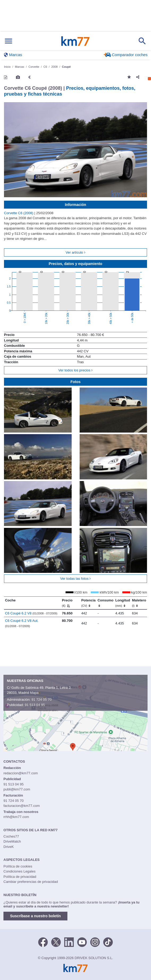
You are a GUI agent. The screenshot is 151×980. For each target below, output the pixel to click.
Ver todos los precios (75, 370)
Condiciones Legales (20, 871)
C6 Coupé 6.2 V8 (31, 613)
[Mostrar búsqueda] (142, 41)
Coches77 (11, 836)
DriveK (9, 847)
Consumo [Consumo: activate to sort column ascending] (105, 603)
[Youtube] (82, 942)
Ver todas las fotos (76, 579)
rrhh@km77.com (16, 817)
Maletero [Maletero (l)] (139, 603)
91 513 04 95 (35, 705)
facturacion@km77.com (22, 806)
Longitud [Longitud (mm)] (123, 603)
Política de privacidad (20, 877)
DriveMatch (12, 841)
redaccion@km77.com (21, 773)
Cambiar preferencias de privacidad (31, 882)
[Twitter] (56, 942)
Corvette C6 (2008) (19, 213)
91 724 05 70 (41, 700)
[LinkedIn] (69, 942)
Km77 (75, 41)
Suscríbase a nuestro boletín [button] (35, 916)
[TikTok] (108, 942)
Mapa (34, 693)
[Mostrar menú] (8, 41)
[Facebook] (43, 942)
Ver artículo (75, 252)
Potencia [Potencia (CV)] (88, 603)
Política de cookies (18, 866)
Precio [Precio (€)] (67, 603)
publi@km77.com (17, 789)
